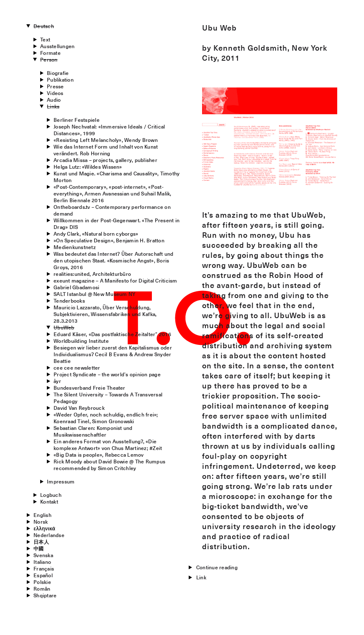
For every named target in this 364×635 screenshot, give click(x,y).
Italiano (42, 562)
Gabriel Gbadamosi (76, 287)
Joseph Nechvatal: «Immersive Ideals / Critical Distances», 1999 (109, 130)
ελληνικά (44, 528)
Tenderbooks (69, 301)
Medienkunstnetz (75, 247)
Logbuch (51, 495)
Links (53, 106)
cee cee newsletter (77, 368)
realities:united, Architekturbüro (92, 274)
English (42, 515)
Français (44, 568)
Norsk (41, 522)
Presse (55, 86)
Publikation (60, 80)
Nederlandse (49, 535)
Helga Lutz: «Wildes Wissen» (88, 167)
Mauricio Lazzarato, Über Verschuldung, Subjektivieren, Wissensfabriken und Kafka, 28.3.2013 (105, 314)
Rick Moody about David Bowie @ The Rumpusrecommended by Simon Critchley (109, 465)
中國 (38, 548)
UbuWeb (64, 327)
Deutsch (44, 26)
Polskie (42, 582)
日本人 (41, 542)
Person (49, 59)
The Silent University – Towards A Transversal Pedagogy (108, 398)
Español (43, 575)
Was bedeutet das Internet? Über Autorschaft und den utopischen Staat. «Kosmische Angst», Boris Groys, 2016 (113, 260)
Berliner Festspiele (77, 120)
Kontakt (49, 501)
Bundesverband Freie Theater (89, 388)
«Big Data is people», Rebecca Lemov (99, 455)
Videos (55, 93)
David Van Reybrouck (79, 408)
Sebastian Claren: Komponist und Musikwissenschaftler (93, 431)
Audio (54, 100)
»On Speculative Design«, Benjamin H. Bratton (109, 240)
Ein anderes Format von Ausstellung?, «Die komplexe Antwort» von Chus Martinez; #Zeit (108, 445)
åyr (57, 381)
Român (42, 589)
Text (45, 39)
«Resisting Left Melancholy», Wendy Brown (106, 140)
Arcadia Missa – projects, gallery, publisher (105, 160)
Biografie (58, 73)
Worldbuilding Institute (81, 341)
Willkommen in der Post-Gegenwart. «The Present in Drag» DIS (117, 224)
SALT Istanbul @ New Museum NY (95, 294)
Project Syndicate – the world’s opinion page (107, 374)
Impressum (61, 481)
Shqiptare (45, 595)
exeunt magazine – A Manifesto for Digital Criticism (115, 280)
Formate (50, 53)
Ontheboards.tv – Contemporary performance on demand (112, 210)
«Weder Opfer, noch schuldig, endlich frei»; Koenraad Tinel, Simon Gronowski (106, 418)
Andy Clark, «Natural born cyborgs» (96, 234)
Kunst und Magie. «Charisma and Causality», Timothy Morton (117, 177)
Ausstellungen (57, 46)
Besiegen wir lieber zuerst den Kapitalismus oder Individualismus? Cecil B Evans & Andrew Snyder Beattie (113, 354)
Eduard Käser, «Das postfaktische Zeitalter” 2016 (112, 334)
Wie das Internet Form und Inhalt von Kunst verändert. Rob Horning (106, 150)
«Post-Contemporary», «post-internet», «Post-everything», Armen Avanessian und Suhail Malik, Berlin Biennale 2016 (112, 193)
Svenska (43, 555)
